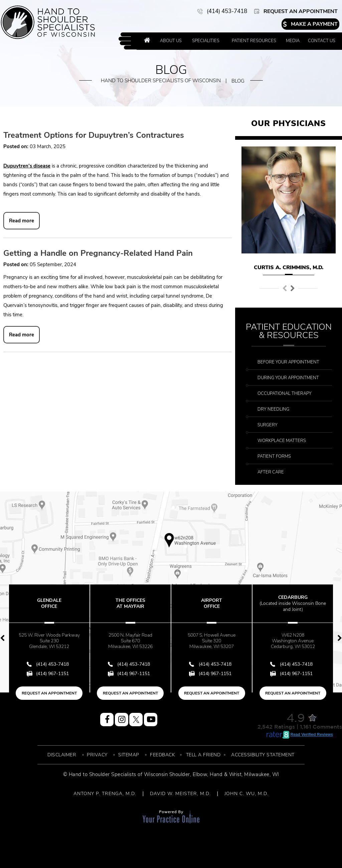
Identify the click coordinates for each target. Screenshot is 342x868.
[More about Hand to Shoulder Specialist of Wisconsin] (48, 22)
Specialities (206, 41)
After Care (271, 472)
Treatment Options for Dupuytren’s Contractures (94, 135)
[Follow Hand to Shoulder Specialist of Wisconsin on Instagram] (122, 720)
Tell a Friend (203, 755)
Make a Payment (314, 24)
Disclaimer (62, 755)
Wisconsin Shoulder (167, 774)
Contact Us (322, 41)
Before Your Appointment (288, 362)
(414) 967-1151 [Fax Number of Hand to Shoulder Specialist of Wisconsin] (52, 674)
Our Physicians (289, 123)
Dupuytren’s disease (27, 166)
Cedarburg (293, 603)
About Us (171, 41)
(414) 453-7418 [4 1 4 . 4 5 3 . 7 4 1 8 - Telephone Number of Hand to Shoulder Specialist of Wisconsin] (227, 11)
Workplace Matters (282, 441)
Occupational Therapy (285, 394)
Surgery (268, 425)
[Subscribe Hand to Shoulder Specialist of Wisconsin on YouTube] (151, 720)
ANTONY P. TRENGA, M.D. (105, 794)
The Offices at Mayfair (130, 603)
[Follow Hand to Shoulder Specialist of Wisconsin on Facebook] (107, 720)
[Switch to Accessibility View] (10, 853)
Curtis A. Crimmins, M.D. (289, 267)
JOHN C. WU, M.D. (246, 794)
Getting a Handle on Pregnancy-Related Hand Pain (98, 253)
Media (293, 41)
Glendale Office (49, 603)
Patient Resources (254, 41)
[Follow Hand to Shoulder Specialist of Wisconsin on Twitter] (136, 720)
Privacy (97, 755)
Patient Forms (274, 456)
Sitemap (129, 755)
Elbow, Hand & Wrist (217, 774)
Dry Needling (273, 409)
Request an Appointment (301, 11)
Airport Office (212, 603)
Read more (22, 221)
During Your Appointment (288, 378)
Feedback (162, 755)
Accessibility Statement (263, 755)
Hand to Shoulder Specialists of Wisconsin (161, 81)
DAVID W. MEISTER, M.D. (180, 794)
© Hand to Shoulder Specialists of (103, 774)
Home (147, 41)
